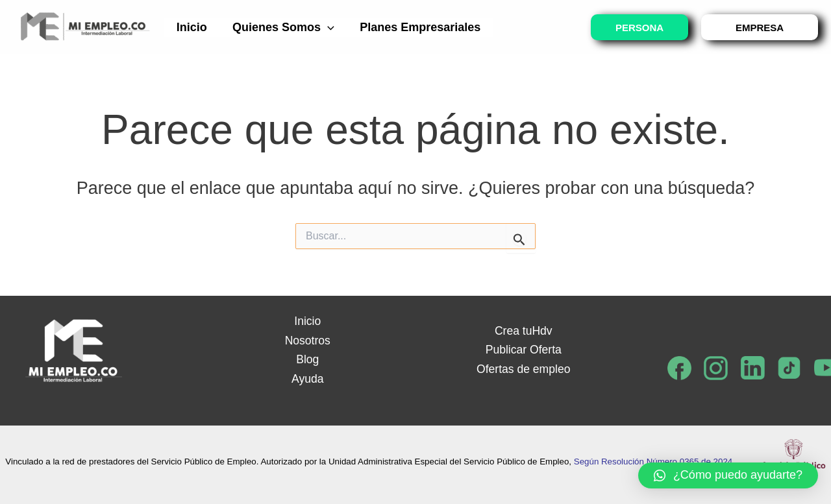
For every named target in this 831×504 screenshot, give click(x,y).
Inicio (191, 27)
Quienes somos (280, 27)
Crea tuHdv (524, 331)
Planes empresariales (415, 27)
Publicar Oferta (523, 350)
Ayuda (307, 379)
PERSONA (639, 28)
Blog (308, 359)
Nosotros (308, 341)
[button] (728, 475)
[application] (324, 27)
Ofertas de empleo (523, 369)
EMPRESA (760, 28)
